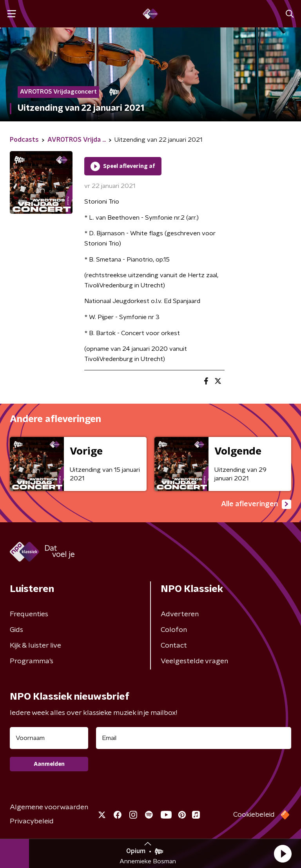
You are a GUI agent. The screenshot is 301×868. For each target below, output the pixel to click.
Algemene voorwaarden (49, 807)
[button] (283, 854)
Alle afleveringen (256, 504)
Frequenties (29, 614)
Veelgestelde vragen (194, 661)
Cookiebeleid (254, 815)
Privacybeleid (32, 821)
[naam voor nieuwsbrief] (49, 738)
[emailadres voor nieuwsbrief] (194, 738)
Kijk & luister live (35, 646)
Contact (174, 646)
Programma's (32, 661)
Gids (16, 630)
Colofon (174, 630)
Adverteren (180, 614)
